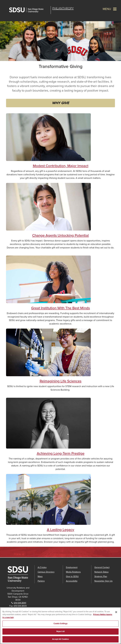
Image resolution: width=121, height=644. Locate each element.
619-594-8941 (20, 603)
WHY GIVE (61, 103)
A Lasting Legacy (60, 530)
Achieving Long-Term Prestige (61, 453)
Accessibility (72, 581)
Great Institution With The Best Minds (60, 308)
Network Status (101, 572)
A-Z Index (42, 567)
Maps (40, 576)
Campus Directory (46, 572)
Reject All (60, 631)
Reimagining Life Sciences (60, 381)
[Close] (116, 612)
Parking (41, 581)
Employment (72, 567)
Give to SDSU (72, 576)
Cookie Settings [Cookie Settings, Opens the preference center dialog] (61, 624)
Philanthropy (63, 8)
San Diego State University (29, 10)
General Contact (102, 567)
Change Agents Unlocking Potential (60, 235)
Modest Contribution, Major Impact (61, 166)
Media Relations (73, 572)
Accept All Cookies (60, 639)
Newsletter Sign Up (103, 581)
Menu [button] (107, 9)
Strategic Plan (101, 576)
